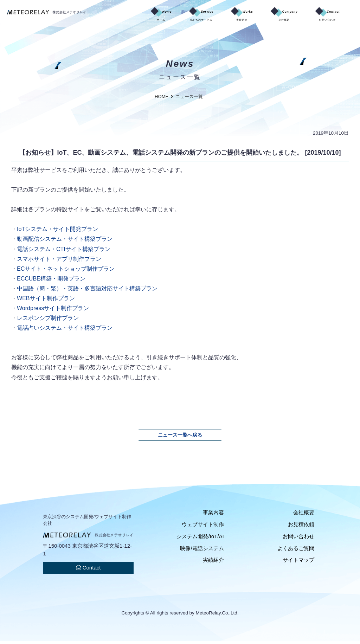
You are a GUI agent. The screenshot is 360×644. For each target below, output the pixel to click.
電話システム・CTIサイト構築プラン (64, 252)
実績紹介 (213, 563)
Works (214, 16)
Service (163, 16)
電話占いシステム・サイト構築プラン (65, 330)
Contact (321, 16)
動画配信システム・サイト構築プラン (65, 241)
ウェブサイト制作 (203, 527)
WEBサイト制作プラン (46, 301)
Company (267, 16)
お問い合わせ (298, 539)
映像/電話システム (202, 551)
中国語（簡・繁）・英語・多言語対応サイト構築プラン (87, 291)
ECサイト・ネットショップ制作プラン (66, 271)
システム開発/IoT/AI (200, 539)
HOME (162, 99)
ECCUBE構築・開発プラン (51, 281)
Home (112, 16)
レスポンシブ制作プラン (48, 321)
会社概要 (304, 515)
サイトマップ (298, 563)
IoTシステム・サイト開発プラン (57, 232)
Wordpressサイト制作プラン (53, 311)
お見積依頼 (301, 527)
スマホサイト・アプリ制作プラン (59, 262)
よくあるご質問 (296, 551)
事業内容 (213, 515)
